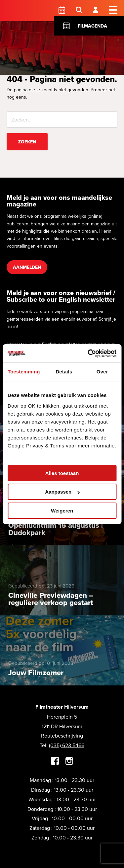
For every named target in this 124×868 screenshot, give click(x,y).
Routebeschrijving (62, 736)
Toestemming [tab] (24, 372)
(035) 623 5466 (67, 745)
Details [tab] (64, 372)
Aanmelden (27, 267)
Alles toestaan (62, 473)
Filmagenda (92, 26)
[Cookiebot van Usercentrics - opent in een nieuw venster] (88, 354)
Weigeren (62, 511)
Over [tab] (102, 372)
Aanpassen (62, 492)
